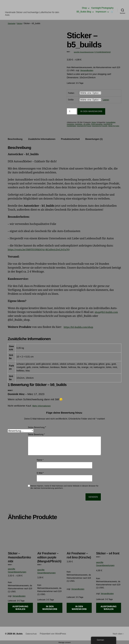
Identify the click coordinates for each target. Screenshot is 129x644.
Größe (71, 100)
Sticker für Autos (114, 126)
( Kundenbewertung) (103, 52)
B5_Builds (18, 634)
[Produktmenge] (72, 111)
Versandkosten (87, 70)
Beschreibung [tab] (15, 139)
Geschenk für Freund (84, 126)
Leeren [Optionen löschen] (106, 100)
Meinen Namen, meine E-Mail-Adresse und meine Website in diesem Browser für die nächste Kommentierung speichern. (64, 487)
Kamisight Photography (102, 8)
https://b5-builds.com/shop (80, 327)
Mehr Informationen (43, 406)
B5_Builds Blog (84, 12)
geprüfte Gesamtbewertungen (84, 52)
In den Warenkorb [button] (50, 608)
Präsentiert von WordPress (55, 634)
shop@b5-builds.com (108, 312)
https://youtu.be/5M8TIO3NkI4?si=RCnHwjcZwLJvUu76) (42, 250)
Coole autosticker (97, 124)
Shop (84, 8)
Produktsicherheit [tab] (70, 139)
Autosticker (70, 124)
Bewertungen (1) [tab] (94, 139)
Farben (71, 93)
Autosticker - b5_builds (82, 124)
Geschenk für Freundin (100, 126)
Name (40, 460)
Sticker (20, 23)
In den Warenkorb (91, 111)
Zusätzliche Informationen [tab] (42, 139)
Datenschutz (33, 634)
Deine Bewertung (37, 427)
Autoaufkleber (111, 122)
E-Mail (40, 473)
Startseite (12, 23)
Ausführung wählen (20, 608)
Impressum (101, 12)
